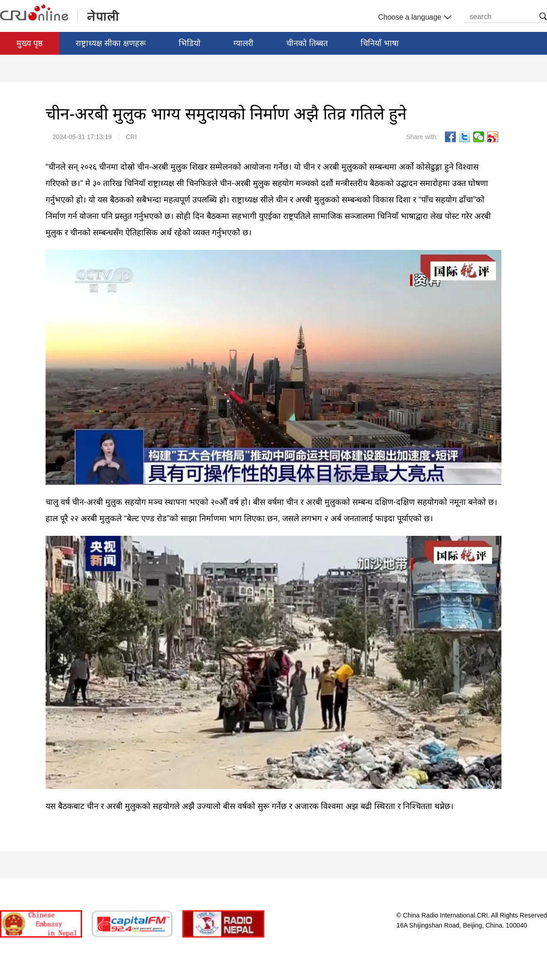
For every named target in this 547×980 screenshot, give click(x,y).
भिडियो (190, 43)
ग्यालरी (243, 43)
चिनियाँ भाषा (380, 43)
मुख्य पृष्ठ (30, 43)
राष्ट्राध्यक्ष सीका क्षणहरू (111, 43)
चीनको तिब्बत (307, 43)
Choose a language (414, 17)
